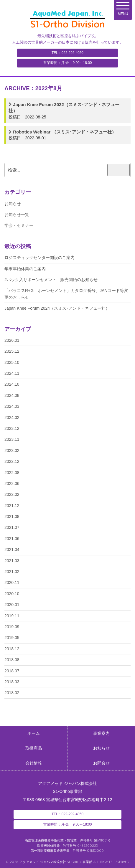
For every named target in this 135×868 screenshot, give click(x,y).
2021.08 (12, 516)
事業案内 (101, 734)
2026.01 (12, 340)
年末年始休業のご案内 (25, 269)
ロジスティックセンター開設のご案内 (39, 258)
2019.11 (12, 616)
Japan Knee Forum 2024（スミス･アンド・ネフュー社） (57, 308)
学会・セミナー (19, 225)
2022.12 (12, 461)
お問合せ (101, 764)
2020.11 (12, 582)
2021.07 (12, 527)
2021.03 (12, 561)
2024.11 (12, 373)
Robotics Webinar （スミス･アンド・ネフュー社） (64, 132)
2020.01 (12, 605)
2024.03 (12, 406)
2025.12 (12, 351)
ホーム (34, 734)
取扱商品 (34, 749)
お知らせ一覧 (17, 214)
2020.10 (12, 594)
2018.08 (12, 660)
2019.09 (12, 627)
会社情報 (34, 764)
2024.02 (12, 418)
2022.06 (12, 483)
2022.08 (12, 473)
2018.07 (12, 671)
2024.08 (12, 395)
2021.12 (12, 506)
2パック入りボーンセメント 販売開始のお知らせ (51, 280)
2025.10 (12, 362)
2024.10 (12, 384)
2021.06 (12, 539)
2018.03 (12, 682)
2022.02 (12, 494)
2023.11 (12, 439)
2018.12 (12, 649)
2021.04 (12, 549)
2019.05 (12, 638)
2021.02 (12, 572)
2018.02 (12, 693)
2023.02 (12, 450)
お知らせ (13, 204)
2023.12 (12, 428)
